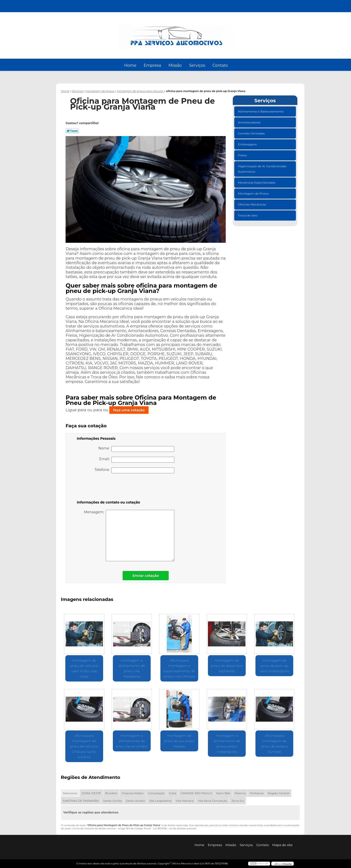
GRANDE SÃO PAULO (196, 793)
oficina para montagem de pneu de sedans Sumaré (274, 744)
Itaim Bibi (223, 793)
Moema (240, 793)
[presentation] (108, 488)
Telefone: (135, 470)
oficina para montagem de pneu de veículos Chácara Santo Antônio (84, 746)
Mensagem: (129, 536)
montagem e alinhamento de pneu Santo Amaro (132, 741)
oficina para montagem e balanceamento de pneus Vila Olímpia (179, 668)
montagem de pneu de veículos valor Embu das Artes (84, 668)
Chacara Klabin (133, 793)
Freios (243, 155)
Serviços (197, 65)
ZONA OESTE (91, 793)
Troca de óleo (248, 215)
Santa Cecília (112, 801)
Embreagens (248, 144)
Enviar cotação (146, 576)
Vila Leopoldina (160, 801)
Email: (137, 460)
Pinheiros (257, 793)
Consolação (156, 793)
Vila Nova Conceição (212, 801)
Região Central (279, 793)
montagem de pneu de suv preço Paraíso (179, 741)
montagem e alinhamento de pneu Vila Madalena (132, 668)
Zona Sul (238, 801)
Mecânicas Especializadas (257, 182)
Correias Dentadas (252, 133)
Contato (220, 65)
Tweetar (72, 131)
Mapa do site (282, 845)
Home (130, 65)
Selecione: (70, 793)
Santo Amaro (135, 801)
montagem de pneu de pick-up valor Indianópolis (274, 666)
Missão (175, 65)
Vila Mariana (185, 801)
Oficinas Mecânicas (252, 204)
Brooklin (112, 793)
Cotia (172, 793)
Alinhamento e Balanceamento (261, 111)
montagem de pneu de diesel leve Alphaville (227, 666)
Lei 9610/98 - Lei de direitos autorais (175, 828)
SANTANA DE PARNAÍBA (81, 801)
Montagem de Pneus (254, 193)
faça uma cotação (129, 410)
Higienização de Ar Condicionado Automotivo (262, 169)
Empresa (152, 65)
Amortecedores (250, 122)
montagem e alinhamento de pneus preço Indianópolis (227, 744)
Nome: (136, 449)
